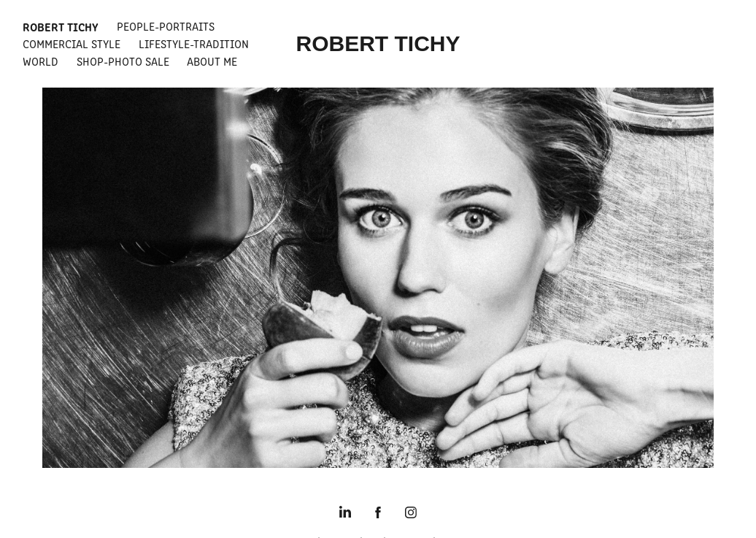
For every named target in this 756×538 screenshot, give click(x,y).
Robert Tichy (61, 26)
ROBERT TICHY (378, 43)
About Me (212, 61)
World (40, 61)
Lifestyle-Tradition (194, 43)
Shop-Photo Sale (123, 61)
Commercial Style (72, 43)
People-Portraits (166, 26)
